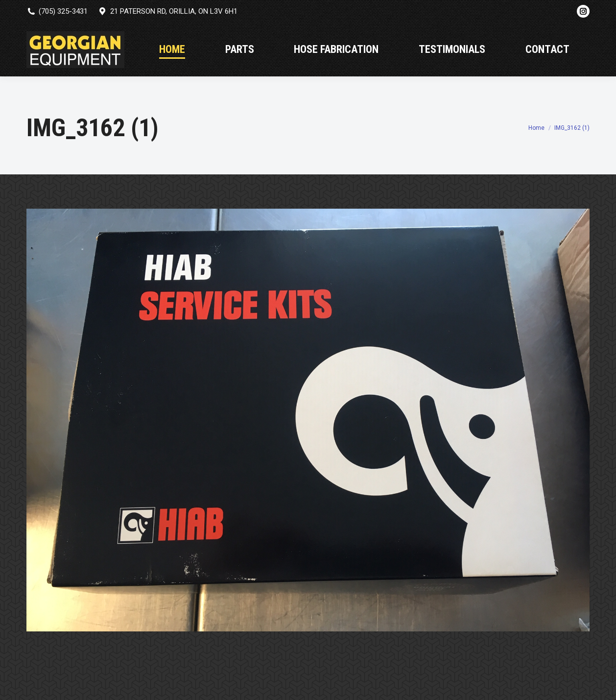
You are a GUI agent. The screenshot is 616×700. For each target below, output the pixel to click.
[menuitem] (172, 49)
